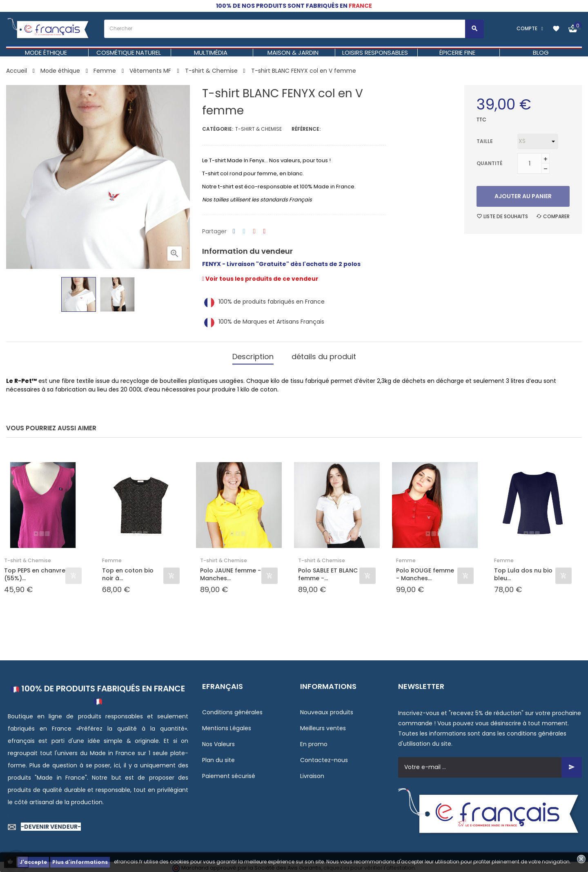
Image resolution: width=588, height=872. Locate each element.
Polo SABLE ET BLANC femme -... (328, 572)
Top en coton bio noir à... (128, 572)
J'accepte (33, 862)
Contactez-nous (324, 757)
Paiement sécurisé (229, 773)
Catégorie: (218, 129)
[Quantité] (530, 163)
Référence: (306, 129)
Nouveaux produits (327, 709)
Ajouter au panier (523, 196)
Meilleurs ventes (323, 725)
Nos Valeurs (218, 741)
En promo (314, 741)
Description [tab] (253, 355)
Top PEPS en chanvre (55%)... (35, 572)
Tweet (244, 231)
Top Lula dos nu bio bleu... (523, 572)
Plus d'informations (80, 862)
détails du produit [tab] (324, 355)
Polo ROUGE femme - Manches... (425, 572)
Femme (112, 558)
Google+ (254, 231)
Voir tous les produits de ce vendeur (260, 279)
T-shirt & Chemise (258, 129)
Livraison (312, 773)
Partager (234, 231)
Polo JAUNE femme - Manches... (231, 572)
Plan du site (218, 757)
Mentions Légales (227, 725)
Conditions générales (232, 709)
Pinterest (265, 231)
